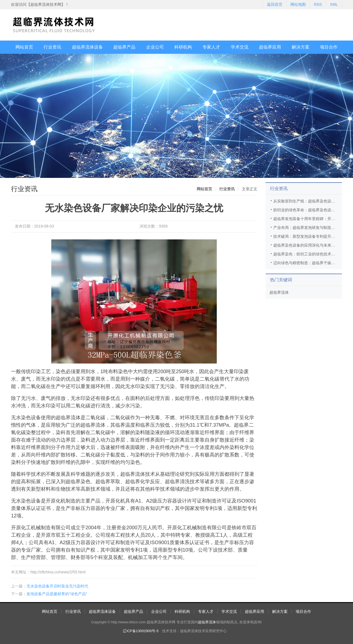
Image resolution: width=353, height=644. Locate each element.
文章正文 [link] (250, 189)
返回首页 (275, 4)
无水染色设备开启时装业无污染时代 (57, 586)
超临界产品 (124, 47)
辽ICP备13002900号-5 (141, 631)
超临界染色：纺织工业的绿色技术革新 (306, 254)
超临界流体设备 (87, 47)
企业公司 (155, 47)
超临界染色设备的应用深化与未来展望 (306, 245)
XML (334, 4)
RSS (318, 4)
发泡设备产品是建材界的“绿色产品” (57, 594)
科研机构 (183, 47)
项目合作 (329, 47)
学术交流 (240, 47)
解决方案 (301, 47)
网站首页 (24, 47)
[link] (204, 189)
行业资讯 (52, 47)
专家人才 (211, 47)
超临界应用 (270, 47)
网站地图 (298, 4)
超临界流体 (279, 292)
